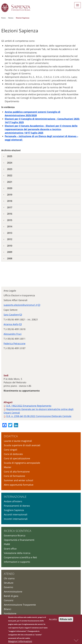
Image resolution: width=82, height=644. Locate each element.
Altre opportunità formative (19, 485)
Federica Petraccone (15, 343)
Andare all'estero (13, 501)
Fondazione (10, 613)
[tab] (41, 156)
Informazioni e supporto (17, 562)
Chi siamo (9, 578)
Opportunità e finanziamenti (19, 540)
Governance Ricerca (15, 535)
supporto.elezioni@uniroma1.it (20, 305)
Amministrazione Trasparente (20, 605)
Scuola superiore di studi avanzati (22, 445)
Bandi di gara (11, 596)
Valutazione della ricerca (17, 553)
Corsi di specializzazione (17, 458)
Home (3, 18)
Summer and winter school (18, 480)
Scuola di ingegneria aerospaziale (22, 463)
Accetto (53, 620)
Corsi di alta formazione (17, 472)
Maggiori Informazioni (20, 642)
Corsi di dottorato (13, 454)
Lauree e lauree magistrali (18, 441)
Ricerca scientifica (18, 531)
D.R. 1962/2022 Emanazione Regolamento (29, 406)
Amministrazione (13, 592)
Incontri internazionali (16, 519)
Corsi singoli (11, 450)
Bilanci (8, 609)
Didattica (11, 436)
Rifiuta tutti (66, 620)
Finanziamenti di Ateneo (17, 506)
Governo (8, 587)
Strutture (9, 583)
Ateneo (11, 18)
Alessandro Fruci (13, 334)
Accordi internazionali (16, 514)
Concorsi (9, 600)
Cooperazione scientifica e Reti (20, 557)
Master (8, 467)
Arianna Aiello (11, 324)
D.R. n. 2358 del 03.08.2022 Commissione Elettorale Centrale (39, 416)
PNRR (7, 544)
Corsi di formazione (14, 476)
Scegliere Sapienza (14, 510)
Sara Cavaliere (11, 315)
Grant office (10, 549)
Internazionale (15, 497)
